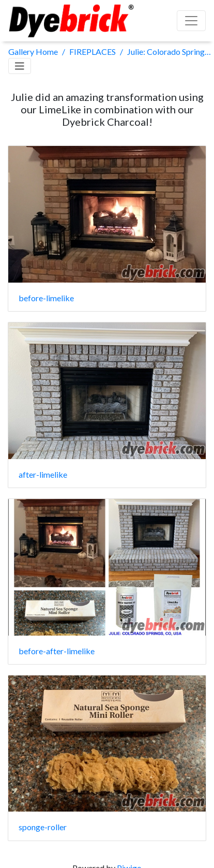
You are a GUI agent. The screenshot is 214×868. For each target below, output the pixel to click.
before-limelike (46, 298)
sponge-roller (43, 827)
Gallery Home (33, 52)
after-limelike (43, 474)
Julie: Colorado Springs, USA (171, 52)
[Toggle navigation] (20, 66)
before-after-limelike (57, 651)
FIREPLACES (93, 52)
